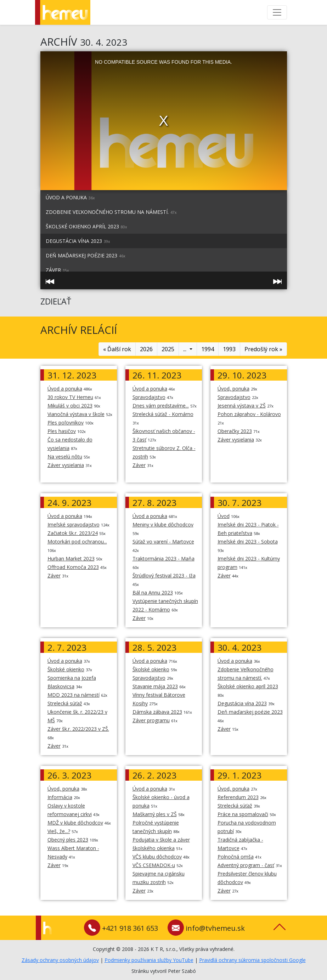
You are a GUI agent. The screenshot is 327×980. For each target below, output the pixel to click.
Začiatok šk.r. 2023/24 (73, 533)
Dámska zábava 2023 (157, 712)
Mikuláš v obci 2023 (70, 406)
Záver (139, 465)
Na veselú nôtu (65, 457)
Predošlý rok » (263, 349)
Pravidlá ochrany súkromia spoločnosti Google (252, 960)
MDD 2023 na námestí (74, 695)
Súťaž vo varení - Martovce (163, 542)
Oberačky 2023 (235, 431)
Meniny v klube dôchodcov (163, 525)
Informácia (60, 797)
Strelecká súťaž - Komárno (163, 414)
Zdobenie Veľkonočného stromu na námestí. (111, 212)
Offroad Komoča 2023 (73, 567)
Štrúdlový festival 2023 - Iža (164, 576)
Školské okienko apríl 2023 (86, 226)
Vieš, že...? (59, 831)
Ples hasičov (62, 431)
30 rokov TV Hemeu (70, 397)
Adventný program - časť (246, 865)
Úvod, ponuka (233, 389)
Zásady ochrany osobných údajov (60, 960)
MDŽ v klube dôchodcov (75, 823)
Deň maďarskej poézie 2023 (86, 255)
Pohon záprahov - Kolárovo (249, 414)
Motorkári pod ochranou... (77, 542)
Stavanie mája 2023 (155, 686)
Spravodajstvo (149, 397)
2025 (168, 349)
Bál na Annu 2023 (153, 592)
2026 (146, 349)
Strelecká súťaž (65, 703)
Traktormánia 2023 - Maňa (163, 559)
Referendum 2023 (238, 797)
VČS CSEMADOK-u (154, 865)
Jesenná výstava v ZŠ (242, 406)
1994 (208, 349)
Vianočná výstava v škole (76, 414)
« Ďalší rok (117, 349)
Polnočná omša (236, 857)
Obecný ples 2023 (68, 840)
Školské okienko (66, 669)
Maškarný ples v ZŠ (155, 814)
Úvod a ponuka (70, 197)
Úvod (224, 516)
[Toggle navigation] (277, 12)
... (185, 349)
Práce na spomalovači (243, 814)
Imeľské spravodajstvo (74, 525)
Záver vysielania (66, 465)
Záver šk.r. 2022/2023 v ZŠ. (78, 729)
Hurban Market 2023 (71, 559)
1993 (229, 349)
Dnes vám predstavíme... (161, 406)
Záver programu (151, 720)
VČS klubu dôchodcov (157, 857)
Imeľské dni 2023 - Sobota (248, 542)
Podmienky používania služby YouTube (149, 960)
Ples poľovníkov (66, 423)
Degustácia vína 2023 (78, 241)
